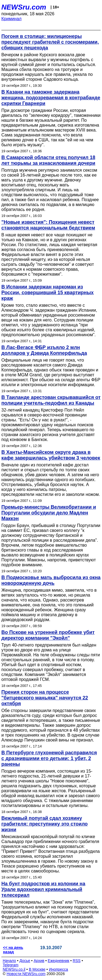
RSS (77, 961)
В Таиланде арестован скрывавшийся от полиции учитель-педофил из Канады (51, 400)
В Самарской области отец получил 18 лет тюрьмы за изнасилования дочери (48, 160)
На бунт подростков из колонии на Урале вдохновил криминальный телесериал (43, 889)
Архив (39, 961)
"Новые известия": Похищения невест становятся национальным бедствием (48, 225)
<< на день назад (13, 950)
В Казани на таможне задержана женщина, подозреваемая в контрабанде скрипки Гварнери (51, 98)
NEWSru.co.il (14, 969)
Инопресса (59, 969)
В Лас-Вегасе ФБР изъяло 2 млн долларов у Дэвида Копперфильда (44, 350)
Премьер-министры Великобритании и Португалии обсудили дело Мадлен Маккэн (49, 513)
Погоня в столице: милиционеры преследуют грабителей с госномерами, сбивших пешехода (50, 42)
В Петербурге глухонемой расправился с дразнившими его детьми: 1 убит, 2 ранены (49, 758)
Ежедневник (59, 961)
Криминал (11, 19)
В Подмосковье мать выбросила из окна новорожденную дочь (51, 580)
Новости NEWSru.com (26, 974)
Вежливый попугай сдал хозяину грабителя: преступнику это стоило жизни (44, 824)
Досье (25, 961)
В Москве (37, 969)
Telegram (11, 965)
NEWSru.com (24, 7)
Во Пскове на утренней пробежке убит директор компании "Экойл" (48, 635)
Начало (9, 961)
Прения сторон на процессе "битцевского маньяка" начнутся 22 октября (45, 698)
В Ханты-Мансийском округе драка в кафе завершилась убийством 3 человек (51, 455)
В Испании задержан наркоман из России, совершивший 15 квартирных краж (47, 293)
